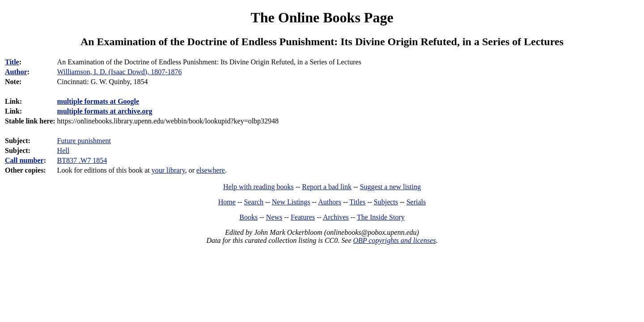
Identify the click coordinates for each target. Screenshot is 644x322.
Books (248, 217)
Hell (64, 150)
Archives (336, 217)
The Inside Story (381, 217)
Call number (24, 160)
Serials (416, 202)
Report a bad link (327, 187)
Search (254, 202)
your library (168, 170)
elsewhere (211, 170)
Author (16, 72)
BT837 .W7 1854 (82, 160)
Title (12, 62)
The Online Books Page (322, 17)
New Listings (291, 202)
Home (227, 202)
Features (303, 217)
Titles (357, 202)
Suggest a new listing (390, 187)
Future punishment (84, 141)
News (274, 217)
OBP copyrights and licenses (394, 240)
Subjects (386, 202)
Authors (330, 202)
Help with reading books (258, 187)
